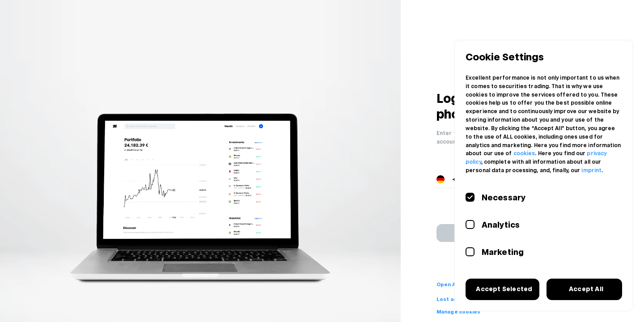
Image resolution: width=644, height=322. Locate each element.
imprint (591, 170)
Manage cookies (458, 312)
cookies (524, 153)
